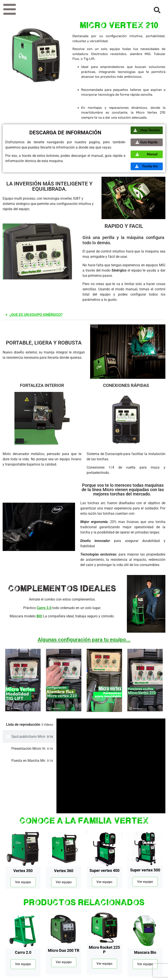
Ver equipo (23, 882)
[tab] (30, 737)
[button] (84, 315)
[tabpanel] (111, 766)
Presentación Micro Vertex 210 (28, 749)
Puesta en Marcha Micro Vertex (28, 761)
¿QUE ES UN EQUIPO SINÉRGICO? (36, 315)
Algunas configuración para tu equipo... (84, 640)
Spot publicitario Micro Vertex (28, 737)
